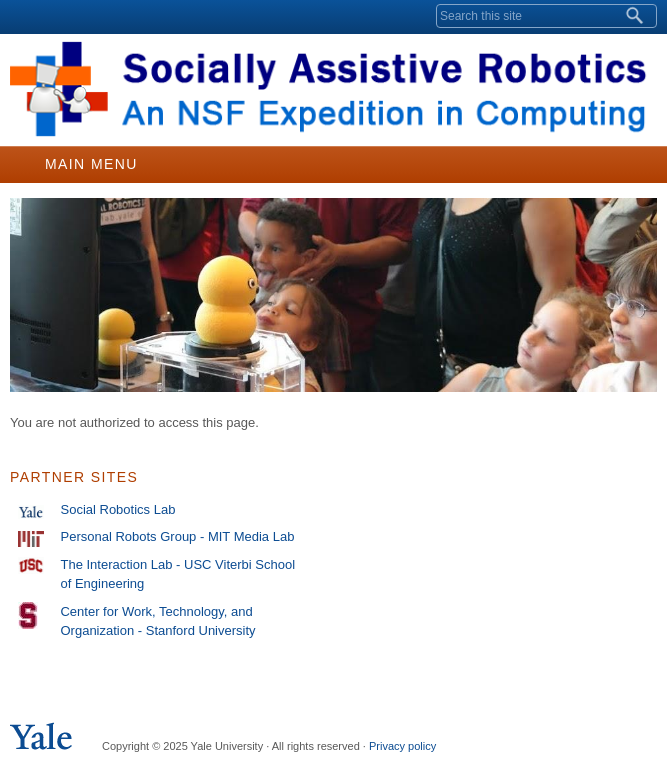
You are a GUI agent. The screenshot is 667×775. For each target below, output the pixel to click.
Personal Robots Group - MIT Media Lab (177, 536)
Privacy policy (402, 746)
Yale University (33, 17)
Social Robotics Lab (117, 509)
